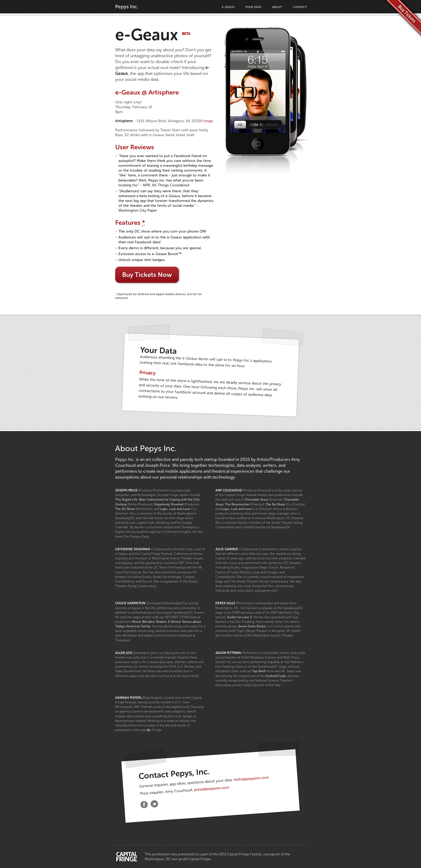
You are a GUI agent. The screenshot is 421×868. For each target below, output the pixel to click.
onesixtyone (124, 563)
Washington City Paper (138, 210)
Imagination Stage (254, 567)
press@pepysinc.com (212, 789)
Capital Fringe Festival (127, 857)
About (277, 7)
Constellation (225, 577)
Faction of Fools (227, 572)
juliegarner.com (266, 591)
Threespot (189, 527)
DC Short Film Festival (169, 567)
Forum (273, 567)
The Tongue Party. (137, 537)
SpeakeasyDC (125, 518)
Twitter (154, 804)
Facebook (144, 805)
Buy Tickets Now (147, 275)
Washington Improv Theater (172, 558)
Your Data (253, 7)
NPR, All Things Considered (166, 185)
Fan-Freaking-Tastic (250, 622)
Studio (235, 567)
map (208, 121)
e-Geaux (228, 7)
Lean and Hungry (265, 572)
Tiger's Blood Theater (252, 631)
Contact (300, 7)
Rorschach (287, 567)
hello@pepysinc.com (251, 779)
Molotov (245, 572)
